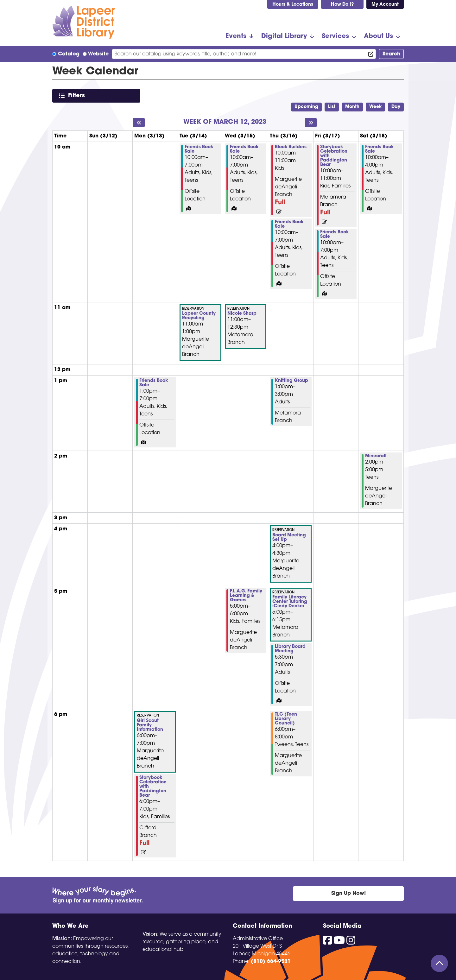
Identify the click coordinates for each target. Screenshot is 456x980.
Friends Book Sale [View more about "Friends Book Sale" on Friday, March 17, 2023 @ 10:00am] (334, 235)
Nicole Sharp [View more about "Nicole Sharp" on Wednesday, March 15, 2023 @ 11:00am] (242, 314)
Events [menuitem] (236, 36)
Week (375, 107)
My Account (385, 5)
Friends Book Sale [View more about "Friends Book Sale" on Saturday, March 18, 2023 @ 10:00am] (379, 149)
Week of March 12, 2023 (225, 122)
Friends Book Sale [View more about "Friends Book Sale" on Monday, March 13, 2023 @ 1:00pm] (154, 383)
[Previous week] (139, 123)
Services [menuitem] (335, 36)
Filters (78, 95)
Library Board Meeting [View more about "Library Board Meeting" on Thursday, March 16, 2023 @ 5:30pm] (290, 649)
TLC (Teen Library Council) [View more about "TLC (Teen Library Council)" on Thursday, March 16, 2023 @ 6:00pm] (286, 719)
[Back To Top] (439, 963)
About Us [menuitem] (378, 36)
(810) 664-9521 (271, 962)
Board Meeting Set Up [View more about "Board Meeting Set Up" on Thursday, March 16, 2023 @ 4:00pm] (289, 538)
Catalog (69, 54)
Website (98, 54)
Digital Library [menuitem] (284, 36)
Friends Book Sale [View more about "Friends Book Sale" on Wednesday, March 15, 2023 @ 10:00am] (244, 149)
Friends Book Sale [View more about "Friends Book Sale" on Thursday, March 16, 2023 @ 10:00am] (289, 224)
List (332, 107)
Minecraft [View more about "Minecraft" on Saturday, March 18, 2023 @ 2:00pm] (376, 456)
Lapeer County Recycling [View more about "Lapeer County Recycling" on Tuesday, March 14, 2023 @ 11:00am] (199, 316)
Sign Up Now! (348, 894)
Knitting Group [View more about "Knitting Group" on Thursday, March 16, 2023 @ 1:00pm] (291, 381)
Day (396, 107)
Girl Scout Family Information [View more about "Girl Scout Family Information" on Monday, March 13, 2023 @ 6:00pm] (150, 725)
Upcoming (306, 107)
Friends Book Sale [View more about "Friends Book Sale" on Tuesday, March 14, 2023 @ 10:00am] (199, 149)
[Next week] (311, 123)
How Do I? (342, 5)
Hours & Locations (293, 5)
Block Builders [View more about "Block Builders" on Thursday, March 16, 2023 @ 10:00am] (291, 147)
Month (352, 107)
